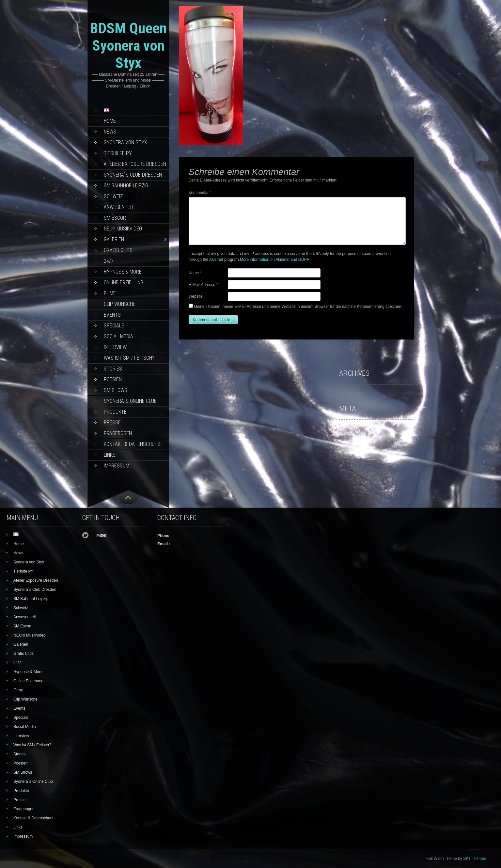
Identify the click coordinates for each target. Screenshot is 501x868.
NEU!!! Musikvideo (123, 229)
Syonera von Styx (125, 142)
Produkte (115, 412)
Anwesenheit (119, 207)
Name (195, 273)
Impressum (117, 466)
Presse (112, 423)
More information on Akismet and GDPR (275, 260)
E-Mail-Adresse (203, 285)
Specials (114, 326)
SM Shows (116, 390)
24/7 (109, 261)
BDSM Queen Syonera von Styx (128, 46)
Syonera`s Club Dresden (133, 175)
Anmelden (354, 425)
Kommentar (200, 193)
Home (110, 121)
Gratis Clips (118, 250)
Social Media (118, 336)
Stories (113, 369)
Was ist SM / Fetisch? (129, 358)
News (110, 132)
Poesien (113, 379)
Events (112, 315)
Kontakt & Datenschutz (132, 444)
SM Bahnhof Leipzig (126, 186)
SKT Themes (475, 859)
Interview (115, 347)
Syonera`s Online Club (130, 401)
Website (196, 296)
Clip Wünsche (120, 304)
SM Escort (116, 218)
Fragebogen (118, 433)
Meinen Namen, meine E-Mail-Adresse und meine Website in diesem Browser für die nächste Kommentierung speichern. (299, 307)
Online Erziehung (124, 283)
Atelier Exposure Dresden (135, 164)
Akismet (216, 260)
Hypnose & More (123, 272)
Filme (110, 293)
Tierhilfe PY (118, 153)
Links (110, 455)
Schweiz (113, 196)
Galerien (114, 239)
